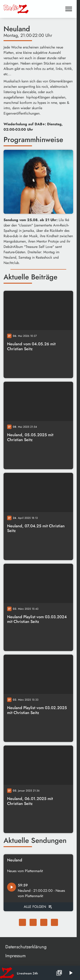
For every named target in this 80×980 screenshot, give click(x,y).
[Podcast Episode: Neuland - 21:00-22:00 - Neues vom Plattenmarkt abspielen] (12, 887)
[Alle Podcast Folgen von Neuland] (38, 907)
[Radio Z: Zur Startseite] (21, 9)
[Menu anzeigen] (69, 9)
